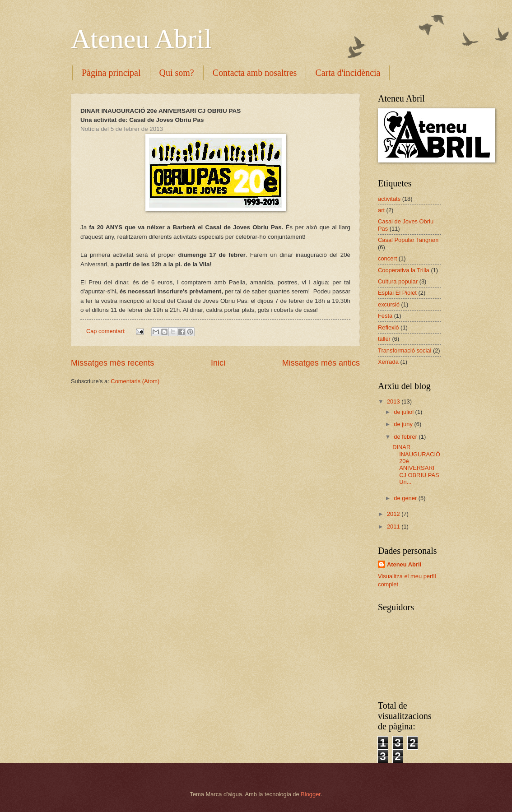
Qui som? (177, 73)
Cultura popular (398, 281)
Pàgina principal (111, 73)
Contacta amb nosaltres (255, 73)
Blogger (311, 794)
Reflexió (389, 327)
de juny (404, 424)
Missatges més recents (112, 363)
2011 (394, 527)
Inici (218, 363)
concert (387, 258)
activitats (389, 199)
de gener (406, 498)
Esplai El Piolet (397, 293)
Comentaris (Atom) (135, 381)
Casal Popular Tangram (408, 240)
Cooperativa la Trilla (404, 270)
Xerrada (388, 362)
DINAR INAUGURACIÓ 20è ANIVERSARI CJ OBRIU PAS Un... (416, 464)
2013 (394, 401)
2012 (394, 514)
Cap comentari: (107, 331)
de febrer (406, 437)
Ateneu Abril (141, 39)
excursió (389, 304)
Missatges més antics (321, 363)
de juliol (404, 412)
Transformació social (405, 350)
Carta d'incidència (348, 73)
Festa (385, 316)
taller (384, 339)
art (381, 210)
